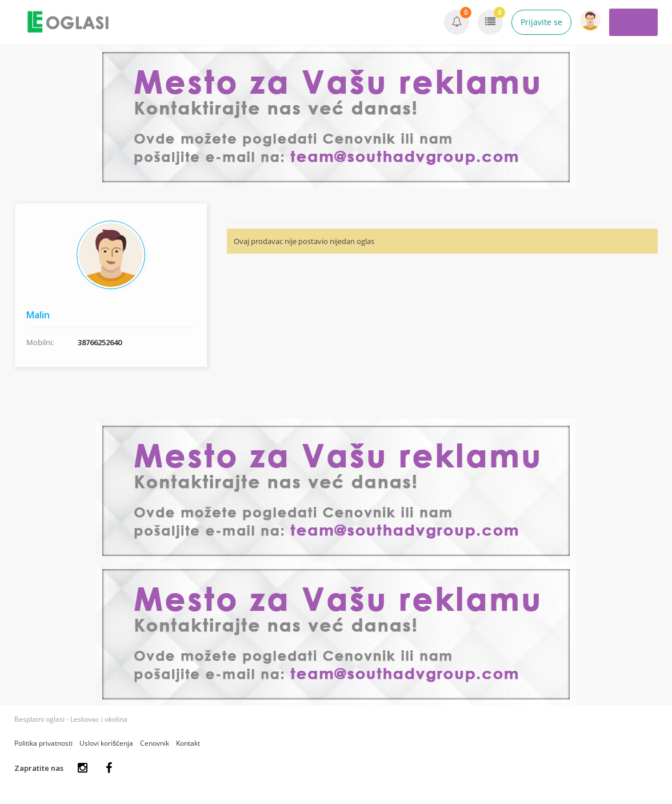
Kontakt (188, 743)
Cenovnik (155, 743)
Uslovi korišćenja (106, 743)
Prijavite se (541, 22)
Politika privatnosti (43, 743)
